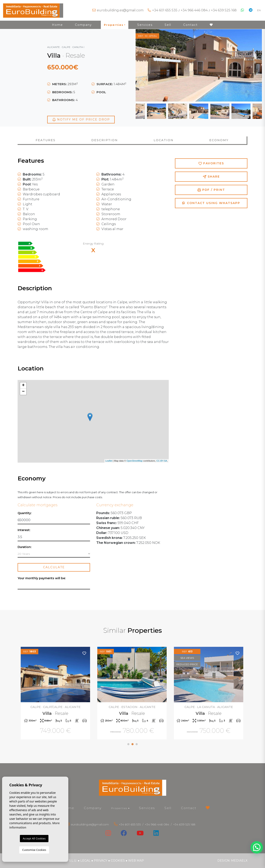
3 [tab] (137, 744)
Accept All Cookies (34, 838)
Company (83, 25)
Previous (146, 65)
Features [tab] (46, 140)
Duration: (25, 547)
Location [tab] (164, 140)
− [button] (23, 392)
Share (211, 177)
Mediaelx (239, 861)
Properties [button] (114, 25)
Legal (85, 861)
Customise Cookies (34, 850)
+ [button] (23, 386)
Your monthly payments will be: (42, 578)
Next (252, 65)
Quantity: (25, 513)
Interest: (24, 530)
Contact (190, 25)
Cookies (118, 861)
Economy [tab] (219, 140)
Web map (136, 861)
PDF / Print (211, 190)
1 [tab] (128, 744)
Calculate (54, 567)
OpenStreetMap (135, 461)
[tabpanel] (56, 694)
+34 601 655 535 (165, 10)
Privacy (101, 861)
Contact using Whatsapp (211, 203)
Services (145, 25)
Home (57, 25)
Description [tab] (105, 140)
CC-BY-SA (162, 461)
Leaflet (109, 461)
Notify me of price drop (81, 120)
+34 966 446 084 (194, 10)
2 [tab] (132, 744)
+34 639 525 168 (224, 10)
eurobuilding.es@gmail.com (120, 10)
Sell (168, 25)
